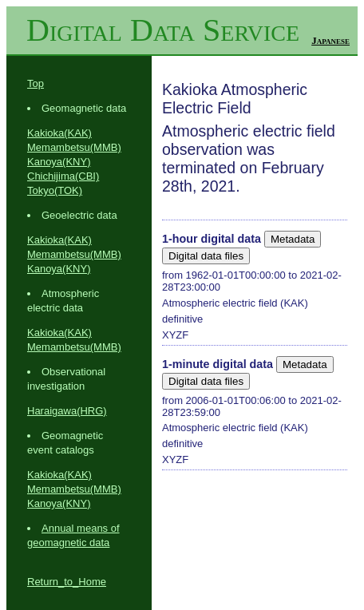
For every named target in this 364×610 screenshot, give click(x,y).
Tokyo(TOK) (55, 190)
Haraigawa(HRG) (67, 411)
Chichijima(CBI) (63, 176)
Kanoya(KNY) (59, 162)
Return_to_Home (67, 582)
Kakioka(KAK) (59, 133)
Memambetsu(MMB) (74, 147)
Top (36, 83)
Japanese (330, 40)
